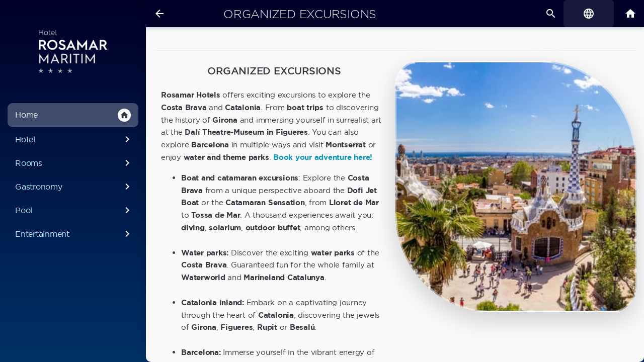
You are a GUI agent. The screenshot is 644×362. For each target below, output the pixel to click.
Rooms (74, 163)
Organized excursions (300, 14)
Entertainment (74, 234)
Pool (74, 210)
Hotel (74, 139)
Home (73, 115)
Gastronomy (74, 187)
